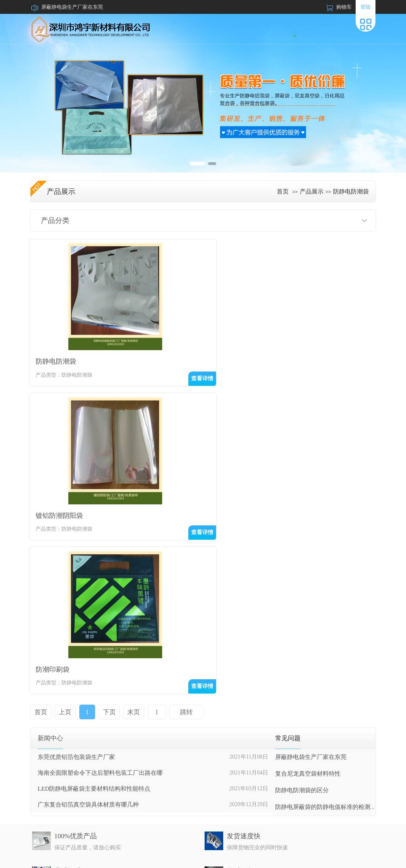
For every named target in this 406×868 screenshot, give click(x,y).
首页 (283, 192)
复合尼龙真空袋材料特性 (308, 607)
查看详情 (186, 377)
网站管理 (366, 858)
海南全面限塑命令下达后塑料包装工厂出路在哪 (100, 606)
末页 (130, 545)
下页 (106, 545)
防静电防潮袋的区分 (302, 624)
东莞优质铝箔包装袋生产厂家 (76, 590)
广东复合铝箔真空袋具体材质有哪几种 (88, 638)
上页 (64, 545)
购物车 (344, 7)
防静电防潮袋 (351, 192)
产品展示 (312, 192)
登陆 (366, 7)
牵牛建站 (315, 858)
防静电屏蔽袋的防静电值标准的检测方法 (329, 640)
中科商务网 (340, 858)
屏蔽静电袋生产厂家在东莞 (72, 7)
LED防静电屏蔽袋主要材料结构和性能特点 (94, 622)
